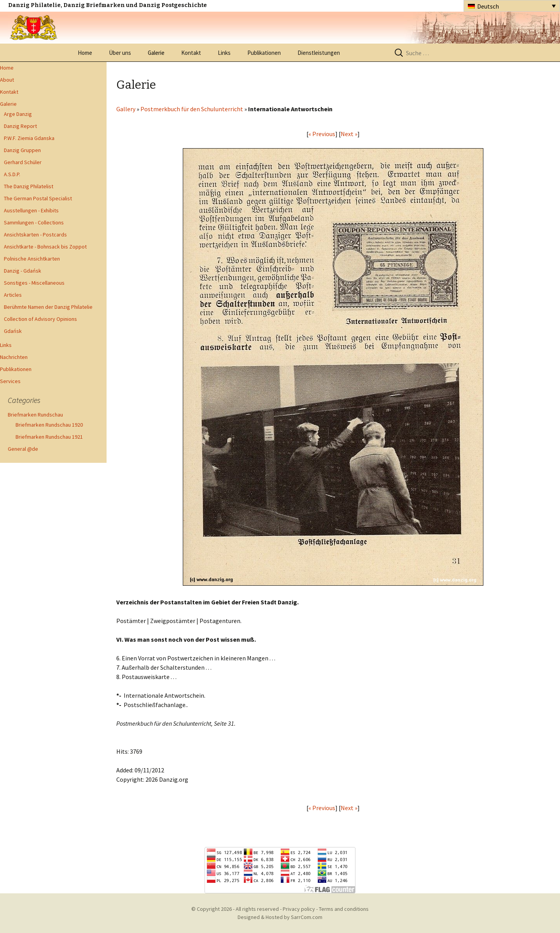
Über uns (120, 53)
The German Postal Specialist (38, 198)
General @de (23, 449)
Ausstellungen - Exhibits (31, 210)
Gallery (126, 109)
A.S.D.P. (12, 174)
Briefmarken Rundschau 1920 (49, 425)
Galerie (156, 53)
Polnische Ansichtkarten (32, 259)
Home (85, 53)
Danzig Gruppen (22, 150)
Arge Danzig (18, 114)
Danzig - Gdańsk (23, 271)
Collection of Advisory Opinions (40, 319)
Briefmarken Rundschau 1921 (49, 437)
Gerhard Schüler (23, 162)
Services (10, 381)
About (7, 80)
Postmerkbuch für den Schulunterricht (192, 109)
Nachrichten (14, 357)
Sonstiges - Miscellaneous (34, 283)
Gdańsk (13, 331)
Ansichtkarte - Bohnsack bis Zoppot (45, 247)
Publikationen (264, 53)
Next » (349, 134)
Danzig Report (20, 126)
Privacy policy (299, 909)
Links (224, 53)
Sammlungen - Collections (34, 222)
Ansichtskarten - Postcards (35, 235)
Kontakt (191, 53)
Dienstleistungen (319, 53)
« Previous (322, 134)
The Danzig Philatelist (29, 186)
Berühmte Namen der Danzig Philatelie (48, 307)
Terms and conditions (344, 909)
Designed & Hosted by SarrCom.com (280, 917)
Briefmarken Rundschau (35, 415)
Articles (13, 295)
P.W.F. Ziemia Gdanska (29, 138)
